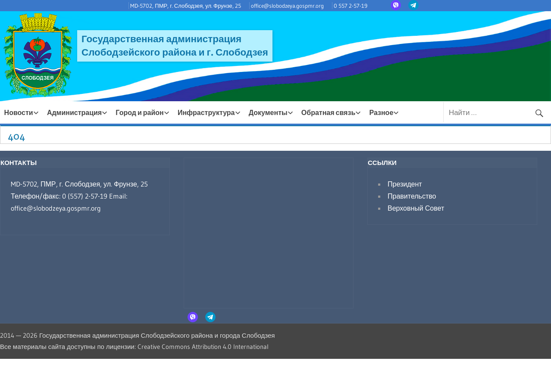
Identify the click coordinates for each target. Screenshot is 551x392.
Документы (271, 113)
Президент (405, 184)
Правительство (412, 196)
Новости (22, 113)
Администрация (77, 113)
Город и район (142, 113)
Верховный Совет (416, 208)
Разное (384, 113)
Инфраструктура (209, 113)
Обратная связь (331, 113)
